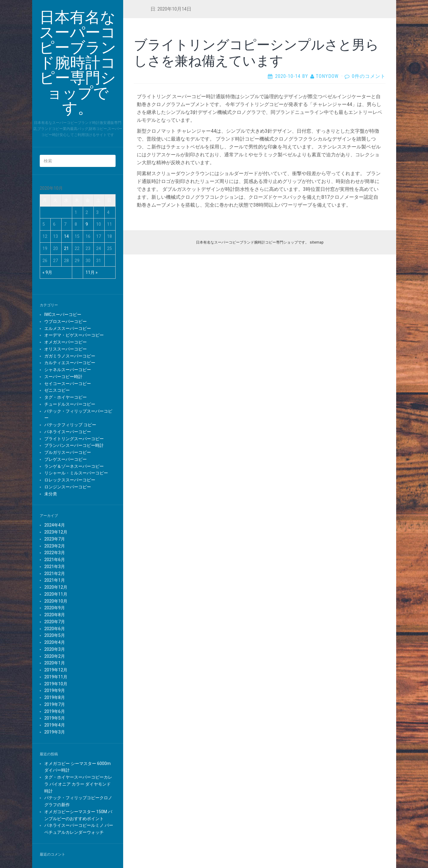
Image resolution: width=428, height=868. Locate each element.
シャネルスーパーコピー (68, 370)
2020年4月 (55, 642)
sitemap (317, 242)
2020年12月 (56, 587)
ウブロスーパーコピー (66, 321)
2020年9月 (55, 608)
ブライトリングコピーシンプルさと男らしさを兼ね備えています (256, 52)
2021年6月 (55, 560)
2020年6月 (55, 629)
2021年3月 (55, 567)
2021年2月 (55, 574)
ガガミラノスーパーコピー (70, 356)
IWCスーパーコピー (63, 314)
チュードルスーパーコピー (70, 404)
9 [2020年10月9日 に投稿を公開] (87, 224)
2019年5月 (55, 718)
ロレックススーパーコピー (70, 480)
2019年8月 (55, 697)
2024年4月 (55, 525)
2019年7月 (55, 704)
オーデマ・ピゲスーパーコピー (74, 335)
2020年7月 (55, 622)
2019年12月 (56, 670)
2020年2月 (55, 656)
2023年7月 (55, 539)
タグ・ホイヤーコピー (66, 397)
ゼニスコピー (57, 390)
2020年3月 (55, 649)
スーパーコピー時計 (63, 377)
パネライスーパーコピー (68, 432)
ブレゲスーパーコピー (66, 459)
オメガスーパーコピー (66, 342)
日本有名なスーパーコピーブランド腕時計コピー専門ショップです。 (252, 242)
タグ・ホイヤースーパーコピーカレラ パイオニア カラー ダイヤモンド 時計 (78, 784)
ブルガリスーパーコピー (68, 452)
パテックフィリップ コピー (70, 425)
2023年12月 (56, 532)
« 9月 (47, 272)
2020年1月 (55, 663)
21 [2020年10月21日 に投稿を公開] (66, 248)
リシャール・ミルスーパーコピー (76, 473)
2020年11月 (56, 594)
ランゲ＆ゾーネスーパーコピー (74, 466)
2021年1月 (55, 580)
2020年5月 (55, 635)
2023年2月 (55, 546)
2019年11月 (56, 677)
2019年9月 (55, 690)
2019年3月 (55, 732)
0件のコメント (369, 76)
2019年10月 (56, 684)
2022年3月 (55, 553)
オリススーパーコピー (66, 349)
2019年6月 (55, 711)
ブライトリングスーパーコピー (74, 439)
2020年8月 (55, 615)
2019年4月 (55, 725)
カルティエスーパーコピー (70, 363)
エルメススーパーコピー (68, 328)
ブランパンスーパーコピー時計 (74, 445)
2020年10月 (56, 601)
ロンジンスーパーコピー (68, 487)
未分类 (51, 494)
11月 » (92, 272)
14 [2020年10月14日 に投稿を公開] (66, 236)
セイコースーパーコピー (68, 384)
